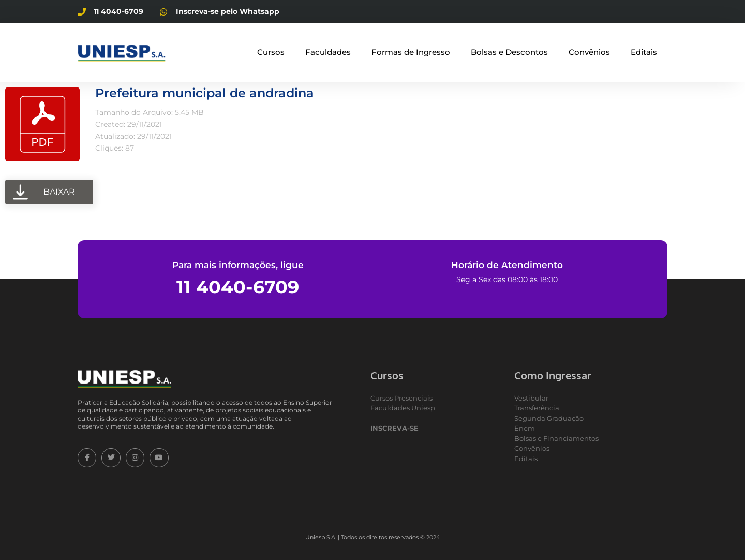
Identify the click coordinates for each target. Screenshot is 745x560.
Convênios (589, 52)
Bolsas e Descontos (509, 52)
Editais (644, 52)
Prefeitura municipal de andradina (205, 93)
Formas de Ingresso (411, 52)
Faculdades (328, 52)
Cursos (271, 52)
